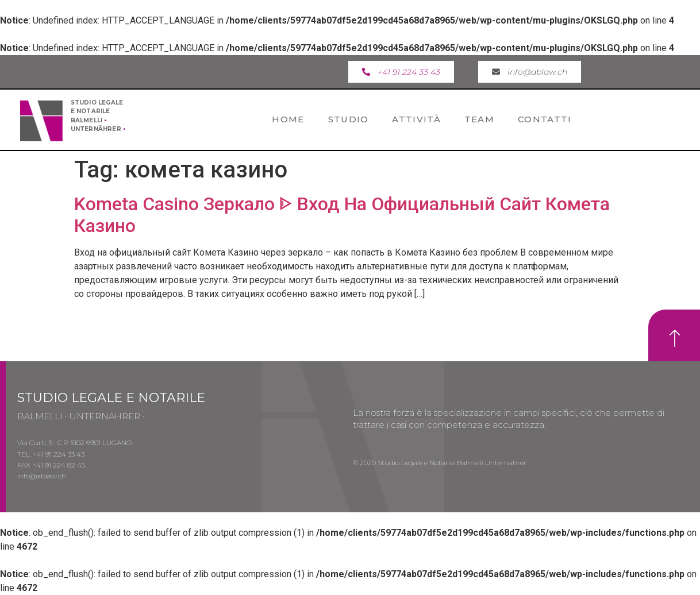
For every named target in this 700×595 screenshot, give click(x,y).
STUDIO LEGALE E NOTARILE (111, 398)
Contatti (545, 119)
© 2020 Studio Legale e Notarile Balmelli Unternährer (440, 463)
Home (288, 119)
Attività (416, 119)
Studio (349, 119)
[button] (401, 72)
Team (479, 119)
